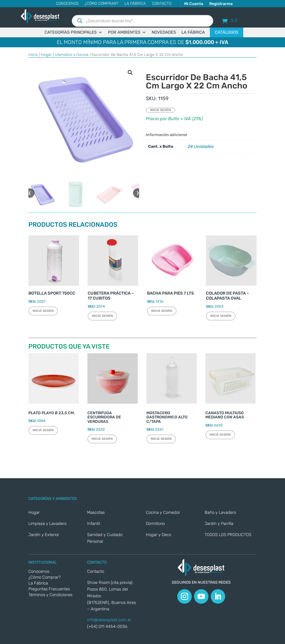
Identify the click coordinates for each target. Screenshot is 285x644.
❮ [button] (30, 193)
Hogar (46, 55)
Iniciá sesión (161, 110)
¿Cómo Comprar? (101, 4)
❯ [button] (138, 193)
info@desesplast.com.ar (109, 620)
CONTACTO (162, 4)
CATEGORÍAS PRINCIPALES (73, 32)
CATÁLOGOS (227, 32)
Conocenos (67, 4)
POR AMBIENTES (127, 32)
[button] (130, 73)
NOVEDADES (164, 32)
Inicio (33, 55)
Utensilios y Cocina (72, 55)
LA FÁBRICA (193, 32)
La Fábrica (135, 4)
